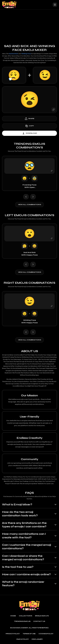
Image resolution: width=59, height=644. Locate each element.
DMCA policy (23, 639)
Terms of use (29, 634)
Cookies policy (46, 634)
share (29, 119)
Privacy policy (13, 634)
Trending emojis (22, 621)
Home (13, 616)
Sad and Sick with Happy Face (29, 254)
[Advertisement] (29, 25)
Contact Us (39, 621)
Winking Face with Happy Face (29, 321)
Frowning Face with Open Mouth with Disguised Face (30, 186)
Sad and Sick (14, 54)
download (29, 133)
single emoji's (42, 616)
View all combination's (30, 205)
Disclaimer (37, 639)
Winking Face (26, 54)
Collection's (26, 616)
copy (29, 126)
